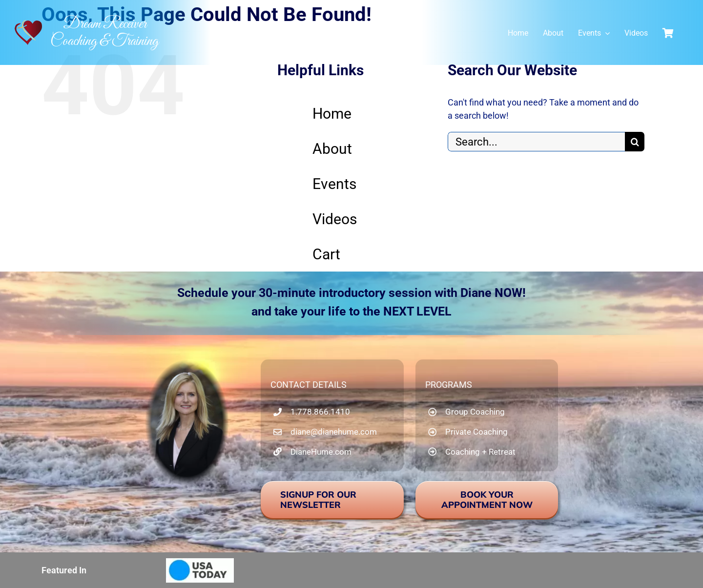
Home (332, 114)
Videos (335, 219)
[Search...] (536, 142)
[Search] (635, 142)
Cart (326, 254)
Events (334, 184)
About (332, 149)
